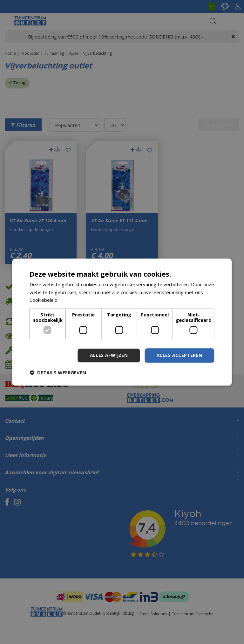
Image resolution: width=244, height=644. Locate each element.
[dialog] (122, 322)
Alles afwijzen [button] (109, 355)
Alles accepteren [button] (179, 355)
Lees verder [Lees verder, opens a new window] (73, 300)
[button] (58, 372)
